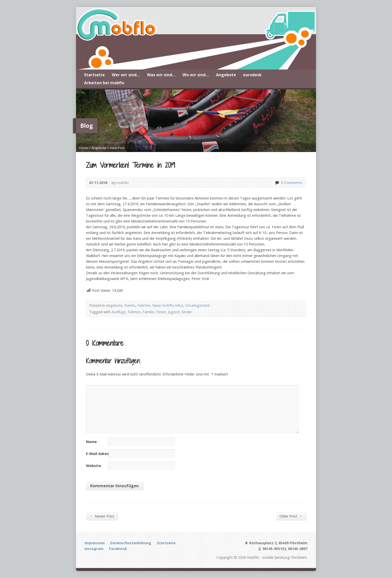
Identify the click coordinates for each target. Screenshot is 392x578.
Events (130, 305)
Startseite (94, 75)
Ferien (161, 312)
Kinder (187, 312)
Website (93, 466)
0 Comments (277, 183)
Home (83, 148)
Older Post (291, 516)
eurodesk (252, 75)
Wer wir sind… (126, 75)
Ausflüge (119, 312)
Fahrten (144, 305)
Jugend (174, 312)
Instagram (94, 549)
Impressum (95, 543)
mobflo (123, 183)
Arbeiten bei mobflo (104, 83)
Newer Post (102, 516)
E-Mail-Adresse (100, 454)
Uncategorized (197, 305)
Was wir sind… (161, 75)
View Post (117, 148)
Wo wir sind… (196, 75)
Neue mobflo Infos (168, 305)
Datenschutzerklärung (131, 543)
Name (91, 442)
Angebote (226, 75)
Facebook (118, 549)
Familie (148, 312)
